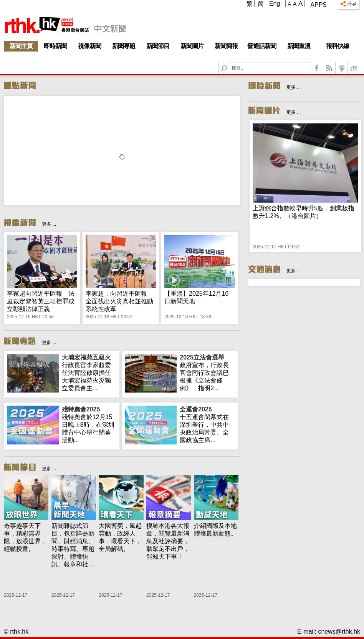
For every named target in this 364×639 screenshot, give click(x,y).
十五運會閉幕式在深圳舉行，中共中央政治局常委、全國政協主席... (207, 424)
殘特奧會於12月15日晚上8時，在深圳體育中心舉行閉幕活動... (89, 424)
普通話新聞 (262, 46)
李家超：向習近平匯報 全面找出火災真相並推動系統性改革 (119, 301)
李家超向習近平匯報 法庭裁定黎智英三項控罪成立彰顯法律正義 (41, 301)
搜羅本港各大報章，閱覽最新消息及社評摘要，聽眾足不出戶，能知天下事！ (168, 541)
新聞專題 (124, 46)
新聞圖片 (192, 46)
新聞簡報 (226, 46)
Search (229, 62)
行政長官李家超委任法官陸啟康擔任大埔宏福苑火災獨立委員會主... (89, 373)
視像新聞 (89, 46)
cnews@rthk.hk (339, 632)
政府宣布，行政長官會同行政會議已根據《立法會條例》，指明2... (207, 373)
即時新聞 (55, 46)
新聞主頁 (21, 46)
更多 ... (49, 224)
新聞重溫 (299, 46)
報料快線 (338, 46)
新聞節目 (158, 46)
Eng (275, 4)
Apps (318, 5)
